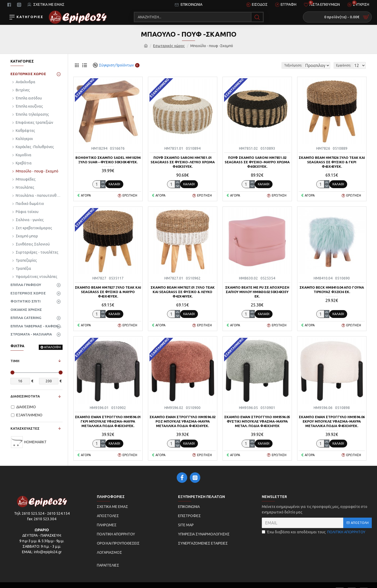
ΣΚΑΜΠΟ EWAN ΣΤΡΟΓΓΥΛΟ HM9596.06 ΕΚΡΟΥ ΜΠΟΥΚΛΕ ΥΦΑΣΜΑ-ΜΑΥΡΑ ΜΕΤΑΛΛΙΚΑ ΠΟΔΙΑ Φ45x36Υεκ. (332, 421)
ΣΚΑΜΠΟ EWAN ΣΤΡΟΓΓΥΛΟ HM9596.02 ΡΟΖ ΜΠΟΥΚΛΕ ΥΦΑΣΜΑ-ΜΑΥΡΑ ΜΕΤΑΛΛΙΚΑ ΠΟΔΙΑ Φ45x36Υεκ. (182, 421)
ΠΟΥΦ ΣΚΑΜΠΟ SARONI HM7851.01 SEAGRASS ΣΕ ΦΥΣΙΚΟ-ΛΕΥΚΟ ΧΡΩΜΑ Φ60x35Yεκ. (183, 162)
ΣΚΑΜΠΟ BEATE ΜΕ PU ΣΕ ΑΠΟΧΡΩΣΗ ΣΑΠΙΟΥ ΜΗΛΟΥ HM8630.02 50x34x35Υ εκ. (257, 292)
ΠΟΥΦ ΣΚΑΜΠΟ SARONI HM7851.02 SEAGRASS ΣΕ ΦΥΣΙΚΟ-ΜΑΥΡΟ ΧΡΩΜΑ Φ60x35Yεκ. (257, 162)
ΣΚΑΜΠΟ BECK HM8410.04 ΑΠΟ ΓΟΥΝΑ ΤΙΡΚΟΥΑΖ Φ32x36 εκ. (332, 290)
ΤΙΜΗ (15, 361)
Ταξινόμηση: (275, 65)
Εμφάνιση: (345, 65)
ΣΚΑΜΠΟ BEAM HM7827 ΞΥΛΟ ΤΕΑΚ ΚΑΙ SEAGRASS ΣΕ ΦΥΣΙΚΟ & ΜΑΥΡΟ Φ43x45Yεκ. (108, 292)
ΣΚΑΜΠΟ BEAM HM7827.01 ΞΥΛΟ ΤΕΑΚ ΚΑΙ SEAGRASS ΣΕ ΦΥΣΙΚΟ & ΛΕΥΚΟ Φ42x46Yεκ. (183, 292)
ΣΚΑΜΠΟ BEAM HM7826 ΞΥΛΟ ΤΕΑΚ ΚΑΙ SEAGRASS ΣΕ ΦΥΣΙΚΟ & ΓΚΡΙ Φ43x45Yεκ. (332, 162)
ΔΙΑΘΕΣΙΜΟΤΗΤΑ (25, 396)
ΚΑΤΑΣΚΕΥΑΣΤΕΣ (25, 428)
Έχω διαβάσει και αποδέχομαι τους (314, 532)
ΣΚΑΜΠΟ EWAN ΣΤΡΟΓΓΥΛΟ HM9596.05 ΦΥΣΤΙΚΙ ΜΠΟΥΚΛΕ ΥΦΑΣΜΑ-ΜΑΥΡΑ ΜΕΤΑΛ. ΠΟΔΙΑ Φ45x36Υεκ (257, 421)
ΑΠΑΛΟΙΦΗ (52, 347)
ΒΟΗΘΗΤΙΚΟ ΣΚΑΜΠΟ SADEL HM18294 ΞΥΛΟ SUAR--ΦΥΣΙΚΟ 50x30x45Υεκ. (108, 160)
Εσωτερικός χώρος (169, 46)
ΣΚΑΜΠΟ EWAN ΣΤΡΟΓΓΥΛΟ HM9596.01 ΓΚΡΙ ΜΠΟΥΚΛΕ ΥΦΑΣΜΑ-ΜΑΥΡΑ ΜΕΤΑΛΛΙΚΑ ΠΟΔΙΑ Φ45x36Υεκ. (108, 421)
